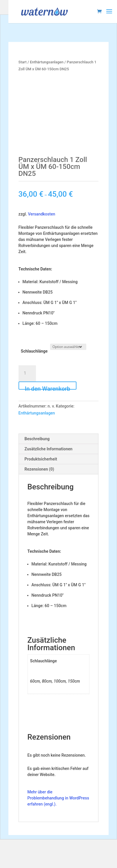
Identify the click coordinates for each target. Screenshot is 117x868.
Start (23, 62)
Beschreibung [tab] (37, 439)
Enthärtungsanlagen (47, 62)
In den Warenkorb (48, 387)
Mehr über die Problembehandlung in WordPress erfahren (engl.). (58, 798)
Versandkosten (41, 214)
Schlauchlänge (34, 351)
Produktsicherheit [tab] (41, 459)
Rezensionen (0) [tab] (39, 469)
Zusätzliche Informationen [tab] (49, 449)
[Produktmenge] (27, 373)
